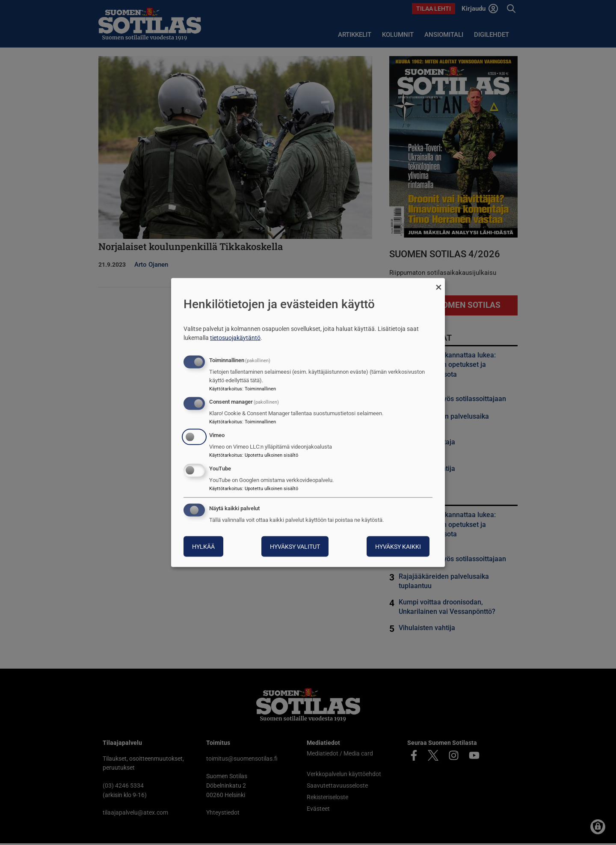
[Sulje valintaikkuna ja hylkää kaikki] (438, 284)
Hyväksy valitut (295, 546)
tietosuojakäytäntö (235, 337)
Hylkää (203, 546)
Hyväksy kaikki (398, 546)
